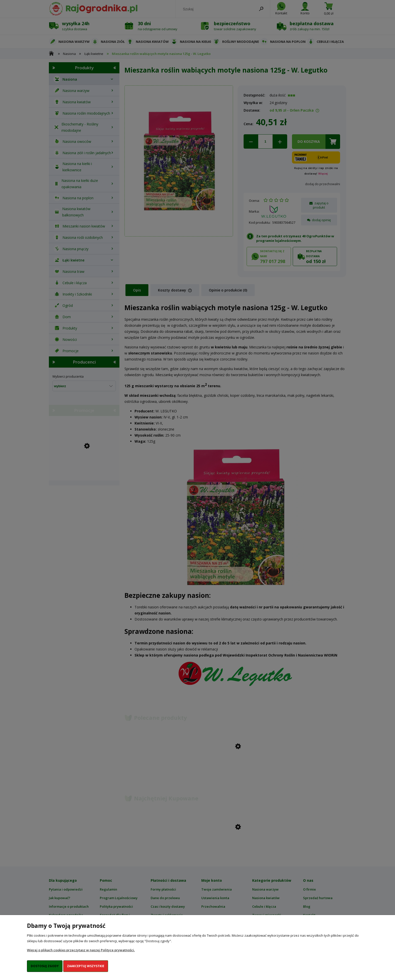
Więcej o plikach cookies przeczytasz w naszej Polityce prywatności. (81, 950)
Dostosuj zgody (45, 966)
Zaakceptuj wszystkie (86, 966)
